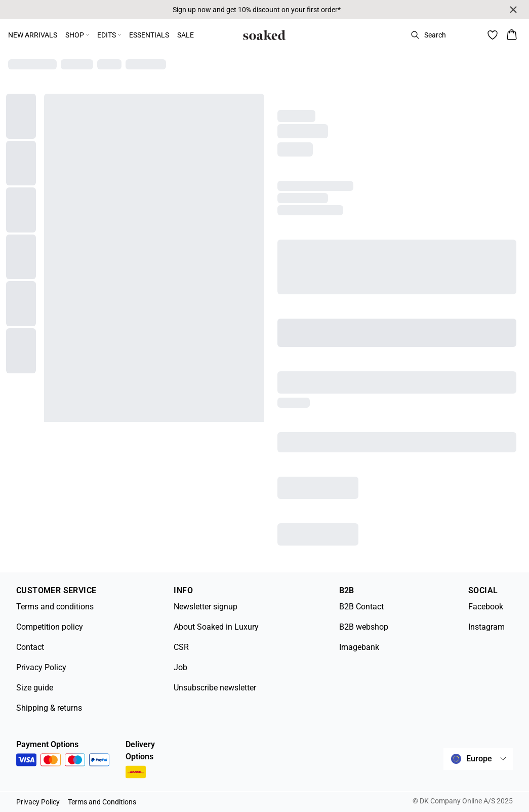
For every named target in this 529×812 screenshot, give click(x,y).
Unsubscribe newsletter (215, 688)
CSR (181, 647)
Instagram (486, 627)
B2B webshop (364, 627)
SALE (186, 35)
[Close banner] (513, 10)
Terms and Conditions (102, 802)
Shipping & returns (49, 708)
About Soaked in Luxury (216, 627)
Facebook (486, 607)
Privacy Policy (41, 667)
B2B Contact (361, 607)
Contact (30, 647)
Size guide (35, 688)
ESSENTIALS (149, 35)
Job (180, 667)
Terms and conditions (55, 607)
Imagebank (359, 647)
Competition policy (50, 627)
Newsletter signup (206, 607)
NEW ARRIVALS (33, 35)
